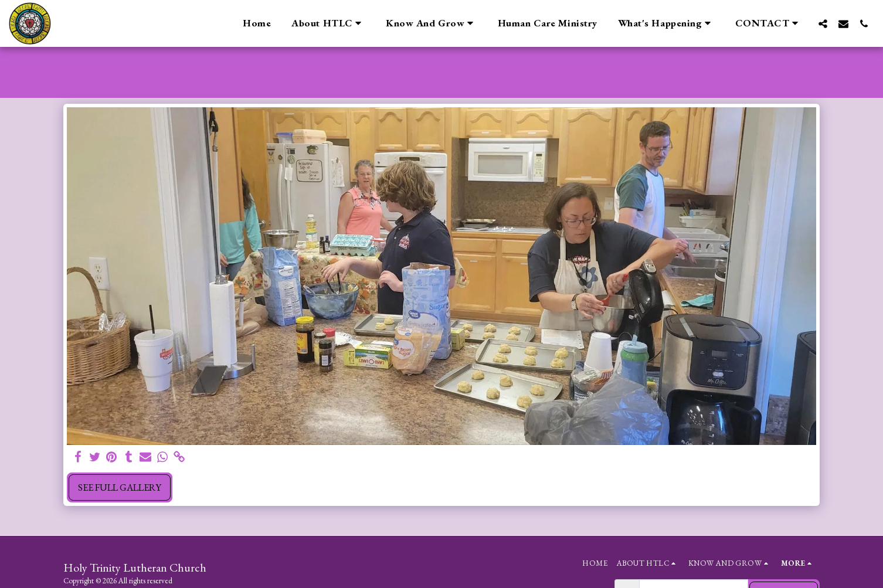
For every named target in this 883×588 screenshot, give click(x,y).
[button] (328, 23)
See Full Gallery (120, 487)
